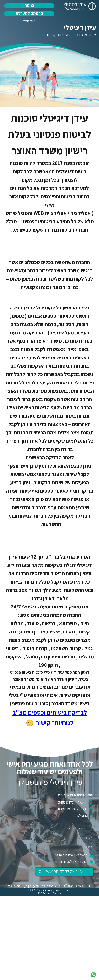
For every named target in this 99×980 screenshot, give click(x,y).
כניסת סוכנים (29, 21)
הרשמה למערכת (29, 13)
